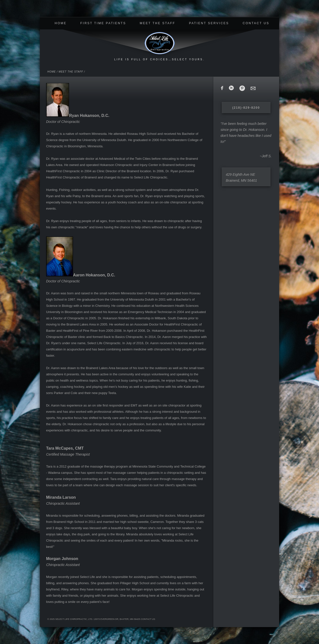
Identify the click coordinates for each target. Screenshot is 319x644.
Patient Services (209, 23)
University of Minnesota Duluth (104, 140)
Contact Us (256, 23)
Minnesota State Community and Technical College (169, 466)
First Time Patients (103, 23)
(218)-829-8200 (246, 108)
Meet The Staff (158, 23)
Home (61, 23)
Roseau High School (142, 134)
